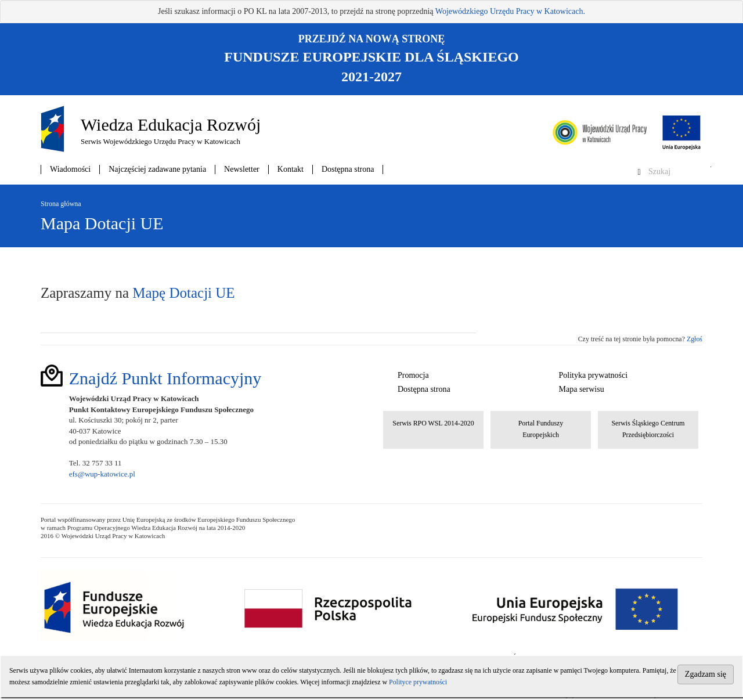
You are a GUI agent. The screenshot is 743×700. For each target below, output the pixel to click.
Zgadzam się (706, 674)
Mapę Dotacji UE (183, 293)
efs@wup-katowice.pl (102, 474)
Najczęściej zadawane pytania (157, 169)
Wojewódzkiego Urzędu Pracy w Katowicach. (510, 11)
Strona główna (61, 204)
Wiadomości (70, 169)
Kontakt (291, 169)
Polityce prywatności (418, 682)
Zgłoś (695, 339)
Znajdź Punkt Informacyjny (165, 378)
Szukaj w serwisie (711, 167)
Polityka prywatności (594, 375)
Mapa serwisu (582, 389)
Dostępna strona (348, 169)
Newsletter (242, 169)
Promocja (413, 375)
